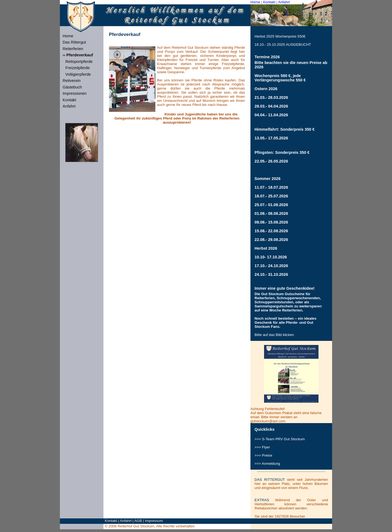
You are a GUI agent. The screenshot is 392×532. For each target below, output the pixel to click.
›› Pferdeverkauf (78, 55)
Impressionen (75, 93)
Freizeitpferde (78, 68)
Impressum (154, 521)
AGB (138, 521)
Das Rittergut (74, 42)
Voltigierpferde (78, 74)
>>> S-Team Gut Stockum (280, 439)
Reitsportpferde (79, 62)
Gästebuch (72, 87)
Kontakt (269, 2)
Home (255, 2)
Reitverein (72, 81)
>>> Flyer (262, 447)
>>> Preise (263, 455)
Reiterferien (73, 49)
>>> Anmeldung (267, 464)
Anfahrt (284, 2)
